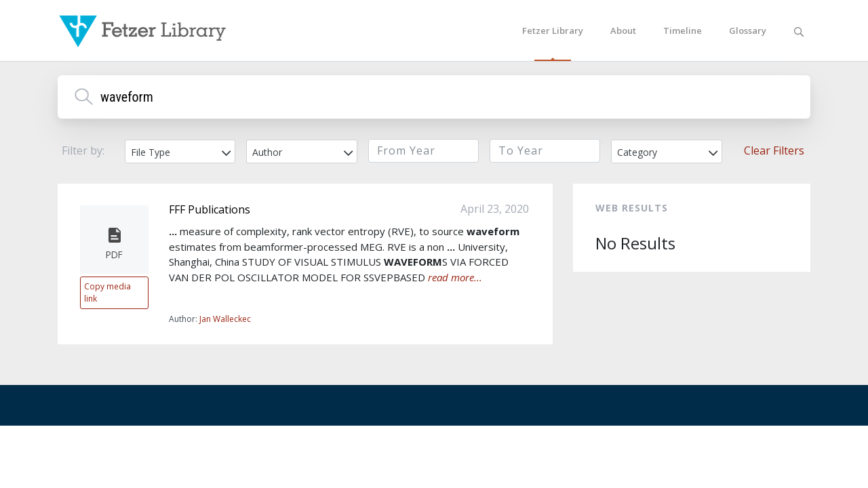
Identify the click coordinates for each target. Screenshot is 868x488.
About (623, 30)
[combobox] (180, 151)
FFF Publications (210, 209)
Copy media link (107, 292)
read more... (455, 277)
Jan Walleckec (225, 319)
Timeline (683, 30)
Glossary (748, 30)
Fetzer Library (553, 30)
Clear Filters (774, 150)
